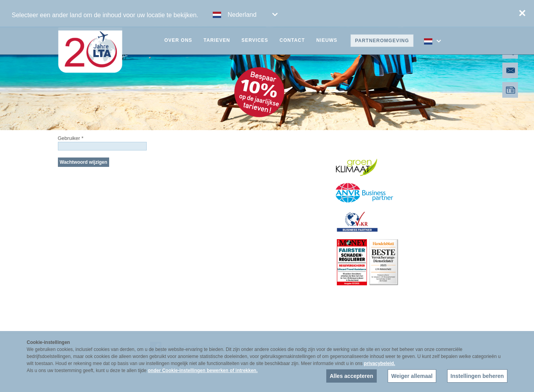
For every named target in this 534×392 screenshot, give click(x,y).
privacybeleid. (379, 363)
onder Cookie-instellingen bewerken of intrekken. (203, 371)
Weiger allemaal (412, 376)
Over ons (178, 40)
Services (255, 40)
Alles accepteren (352, 376)
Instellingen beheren (477, 376)
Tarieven (217, 40)
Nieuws (327, 40)
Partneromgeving (382, 41)
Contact (292, 40)
